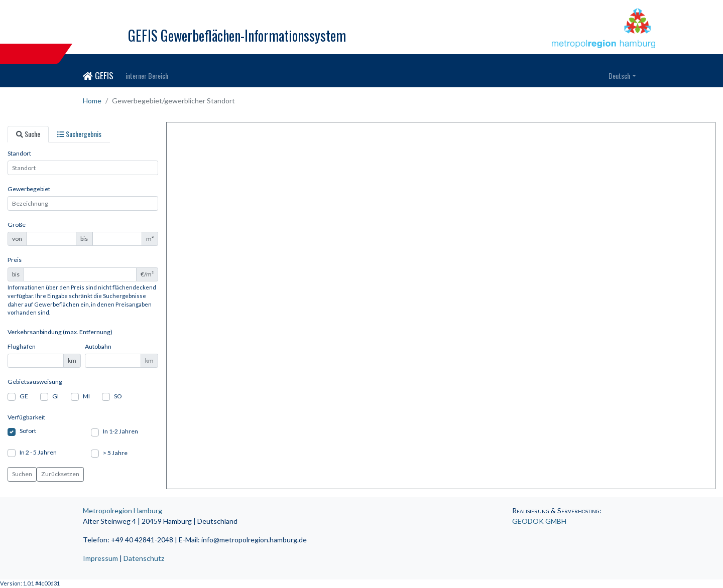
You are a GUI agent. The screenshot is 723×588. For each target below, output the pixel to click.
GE (24, 396)
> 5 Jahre (115, 453)
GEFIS (98, 75)
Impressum (100, 558)
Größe (17, 225)
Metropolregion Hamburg (123, 510)
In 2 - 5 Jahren (38, 452)
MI (86, 396)
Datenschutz (144, 558)
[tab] (28, 134)
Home (92, 101)
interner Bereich (147, 76)
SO (118, 396)
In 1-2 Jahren (120, 431)
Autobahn (98, 346)
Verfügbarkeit (26, 417)
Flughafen (22, 346)
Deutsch (619, 76)
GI (55, 396)
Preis (15, 260)
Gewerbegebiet (29, 189)
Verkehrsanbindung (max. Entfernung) (60, 332)
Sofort (28, 431)
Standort (19, 153)
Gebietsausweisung (35, 382)
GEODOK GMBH (539, 521)
